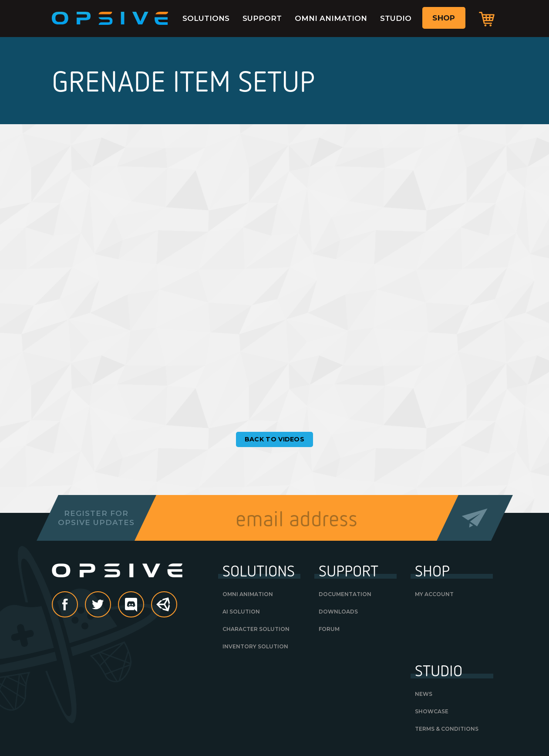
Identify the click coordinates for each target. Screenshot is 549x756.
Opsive (110, 18)
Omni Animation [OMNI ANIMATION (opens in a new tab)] (248, 594)
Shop (444, 18)
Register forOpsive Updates (96, 518)
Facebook (77, 605)
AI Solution (241, 612)
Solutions (206, 18)
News (424, 694)
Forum (329, 629)
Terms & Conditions (447, 729)
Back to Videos (274, 439)
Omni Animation (331, 18)
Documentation (345, 594)
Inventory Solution (255, 646)
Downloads (338, 612)
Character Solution (256, 629)
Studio (396, 18)
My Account (434, 594)
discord (144, 605)
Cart (487, 19)
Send (474, 518)
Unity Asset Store (165, 609)
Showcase (432, 711)
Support (262, 18)
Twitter (111, 605)
